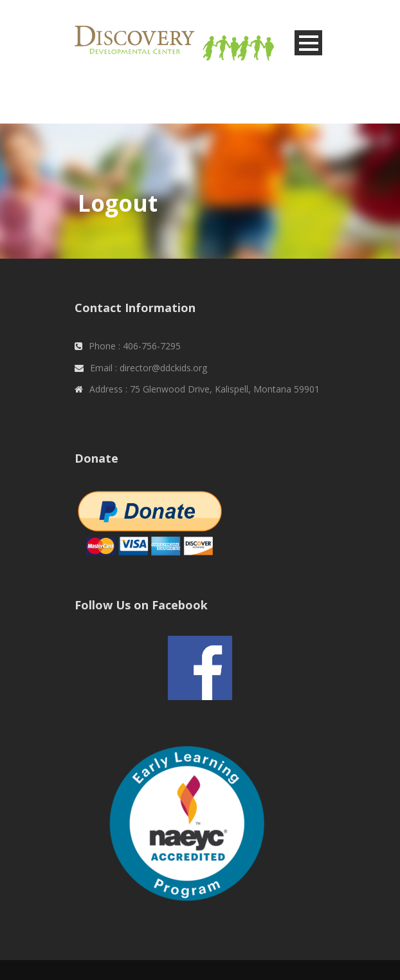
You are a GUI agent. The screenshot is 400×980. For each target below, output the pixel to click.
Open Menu (308, 43)
